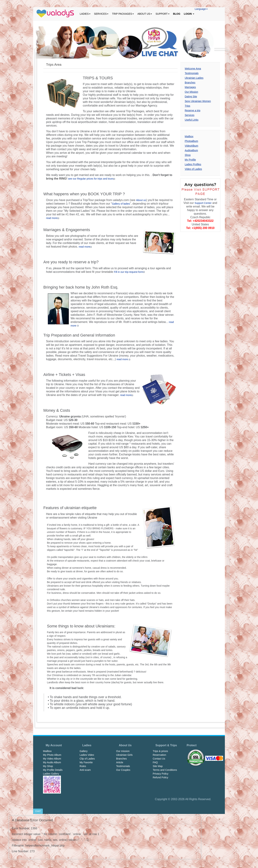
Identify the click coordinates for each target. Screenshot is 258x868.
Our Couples (123, 770)
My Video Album (52, 759)
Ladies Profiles (193, 164)
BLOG (177, 14)
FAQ (155, 762)
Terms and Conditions (165, 770)
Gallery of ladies (121, 204)
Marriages (190, 87)
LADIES (85, 14)
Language (201, 9)
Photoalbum (191, 141)
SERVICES (101, 14)
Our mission (123, 751)
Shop (188, 155)
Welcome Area (193, 69)
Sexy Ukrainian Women (198, 101)
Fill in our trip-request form (129, 272)
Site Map (158, 766)
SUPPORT (162, 14)
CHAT (38, 811)
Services (190, 115)
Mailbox (189, 136)
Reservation (159, 755)
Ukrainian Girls (124, 755)
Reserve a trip (193, 110)
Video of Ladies (193, 169)
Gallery (83, 751)
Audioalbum (191, 150)
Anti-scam (85, 770)
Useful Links (192, 120)
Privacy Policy (160, 774)
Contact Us (159, 759)
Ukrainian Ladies (194, 78)
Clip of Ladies (87, 759)
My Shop (48, 766)
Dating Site (191, 96)
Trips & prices (160, 751)
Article (120, 762)
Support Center (203, 203)
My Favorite (86, 762)
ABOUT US (145, 14)
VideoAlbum (191, 146)
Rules (83, 766)
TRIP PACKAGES (123, 14)
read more (53, 218)
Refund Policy (160, 777)
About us (141, 200)
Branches (190, 83)
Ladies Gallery (51, 774)
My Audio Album (52, 762)
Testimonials (192, 73)
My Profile (190, 160)
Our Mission (191, 92)
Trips (187, 106)
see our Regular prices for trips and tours (92, 179)
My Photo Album (52, 755)
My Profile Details (53, 770)
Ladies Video (87, 755)
